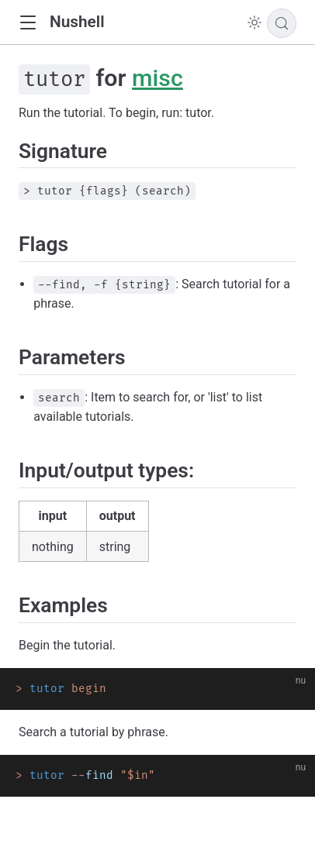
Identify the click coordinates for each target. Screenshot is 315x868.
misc (157, 78)
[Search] (282, 23)
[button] (28, 23)
